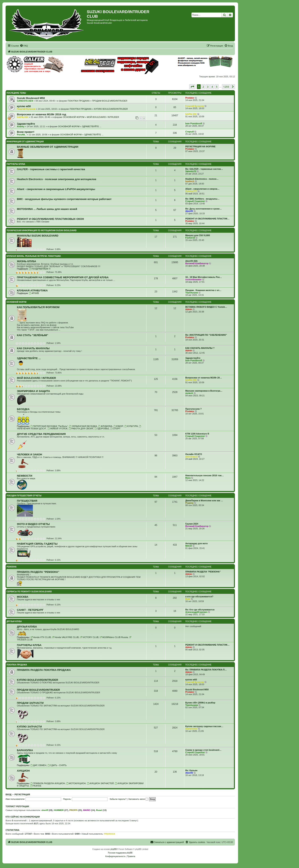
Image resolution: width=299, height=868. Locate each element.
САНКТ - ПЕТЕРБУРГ (30, 610)
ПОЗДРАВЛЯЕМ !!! (40, 269)
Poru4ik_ (21, 135)
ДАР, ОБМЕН (38, 765)
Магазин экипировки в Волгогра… (204, 391)
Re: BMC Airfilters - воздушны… (202, 199)
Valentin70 (191, 171)
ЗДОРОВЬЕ (102, 429)
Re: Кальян (191, 770)
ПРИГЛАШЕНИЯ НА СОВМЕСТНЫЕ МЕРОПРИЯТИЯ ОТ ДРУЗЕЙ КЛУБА (63, 277)
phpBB (113, 849)
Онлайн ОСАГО (194, 454)
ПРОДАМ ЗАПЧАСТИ (30, 703)
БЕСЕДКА (23, 409)
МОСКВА (23, 597)
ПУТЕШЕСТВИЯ (27, 501)
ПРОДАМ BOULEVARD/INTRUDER (110, 101)
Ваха (188, 478)
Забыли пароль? (118, 799)
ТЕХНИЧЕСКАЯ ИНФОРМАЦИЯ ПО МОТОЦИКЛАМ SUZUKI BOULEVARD (42, 230)
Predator (190, 98)
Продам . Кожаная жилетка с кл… (203, 290)
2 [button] (203, 87)
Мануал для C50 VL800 (198, 235)
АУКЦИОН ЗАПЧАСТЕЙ (100, 783)
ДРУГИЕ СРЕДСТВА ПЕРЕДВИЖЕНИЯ (41, 434)
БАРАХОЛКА (25, 750)
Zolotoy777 (191, 191)
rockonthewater (193, 279)
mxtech (189, 393)
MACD (189, 546)
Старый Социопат (195, 201)
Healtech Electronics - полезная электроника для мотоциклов (57, 179)
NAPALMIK (23, 117)
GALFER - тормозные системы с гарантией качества (51, 169)
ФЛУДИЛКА (105, 426)
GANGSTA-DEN (25, 101)
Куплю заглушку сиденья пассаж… (204, 726)
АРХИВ (34, 293)
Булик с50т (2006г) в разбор (200, 703)
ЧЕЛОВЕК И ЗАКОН (29, 454)
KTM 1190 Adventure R (197, 434)
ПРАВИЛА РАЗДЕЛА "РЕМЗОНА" (38, 572)
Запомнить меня (138, 799)
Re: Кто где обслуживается (200, 610)
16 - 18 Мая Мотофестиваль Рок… (204, 277)
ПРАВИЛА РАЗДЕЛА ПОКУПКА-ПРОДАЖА (44, 670)
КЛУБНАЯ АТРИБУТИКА (32, 290)
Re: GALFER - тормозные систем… (204, 169)
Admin (189, 309)
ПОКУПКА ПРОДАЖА (79, 101)
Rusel (99, 810)
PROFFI (73, 810)
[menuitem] (24, 46)
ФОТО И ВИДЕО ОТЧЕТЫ (33, 524)
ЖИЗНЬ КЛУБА (26, 261)
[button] (192, 87)
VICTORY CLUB (89, 637)
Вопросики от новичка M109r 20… (204, 378)
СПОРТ (115, 429)
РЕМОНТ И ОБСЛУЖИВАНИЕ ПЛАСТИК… (207, 219)
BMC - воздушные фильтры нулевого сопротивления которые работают (64, 199)
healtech (190, 181)
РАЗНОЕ (36, 786)
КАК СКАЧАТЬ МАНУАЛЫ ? (200, 348)
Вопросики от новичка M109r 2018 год (42, 114)
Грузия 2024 (192, 524)
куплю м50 (24, 106)
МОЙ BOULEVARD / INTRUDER (103, 117)
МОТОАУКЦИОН (76, 783)
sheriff (45, 810)
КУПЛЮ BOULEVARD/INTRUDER (111, 109)
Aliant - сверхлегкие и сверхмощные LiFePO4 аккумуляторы (56, 189)
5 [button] (217, 87)
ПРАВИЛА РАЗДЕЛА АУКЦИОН (48, 783)
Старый (190, 132)
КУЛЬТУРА (131, 426)
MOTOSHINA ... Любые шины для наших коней (47, 209)
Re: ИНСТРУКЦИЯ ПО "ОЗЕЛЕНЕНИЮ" (206, 335)
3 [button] (208, 87)
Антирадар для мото (196, 543)
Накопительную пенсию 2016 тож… (205, 475)
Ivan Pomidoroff (194, 123)
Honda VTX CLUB (41, 637)
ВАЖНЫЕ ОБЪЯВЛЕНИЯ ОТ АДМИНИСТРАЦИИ (48, 147)
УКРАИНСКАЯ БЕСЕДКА (83, 426)
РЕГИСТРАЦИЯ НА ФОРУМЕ (200, 146)
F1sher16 (190, 238)
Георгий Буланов (26, 109)
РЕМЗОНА (12, 567)
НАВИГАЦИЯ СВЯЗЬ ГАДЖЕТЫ (37, 544)
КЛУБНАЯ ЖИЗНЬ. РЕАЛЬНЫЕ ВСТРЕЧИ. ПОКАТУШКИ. (34, 256)
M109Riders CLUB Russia (114, 637)
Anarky (21, 126)
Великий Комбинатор (197, 263)
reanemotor (191, 729)
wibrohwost (191, 457)
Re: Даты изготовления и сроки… (204, 209)
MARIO (87, 810)
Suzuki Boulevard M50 (31, 98)
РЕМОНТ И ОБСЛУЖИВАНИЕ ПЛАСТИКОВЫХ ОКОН (50, 219)
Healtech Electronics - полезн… (202, 179)
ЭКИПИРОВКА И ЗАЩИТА (33, 391)
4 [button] (212, 87)
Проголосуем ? (193, 409)
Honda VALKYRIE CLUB (65, 637)
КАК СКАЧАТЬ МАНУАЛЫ (33, 348)
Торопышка (192, 293)
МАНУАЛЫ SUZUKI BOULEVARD (38, 236)
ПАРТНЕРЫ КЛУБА (16, 164)
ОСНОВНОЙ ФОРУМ (74, 117)
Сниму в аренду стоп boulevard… (203, 750)
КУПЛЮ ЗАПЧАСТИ (29, 727)
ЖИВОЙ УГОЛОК (58, 429)
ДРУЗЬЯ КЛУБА (14, 621)
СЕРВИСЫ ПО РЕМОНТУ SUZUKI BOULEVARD (29, 592)
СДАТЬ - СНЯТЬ (57, 765)
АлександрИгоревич (196, 612)
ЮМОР (118, 426)
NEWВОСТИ (25, 476)
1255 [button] (226, 87)
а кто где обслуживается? (199, 596)
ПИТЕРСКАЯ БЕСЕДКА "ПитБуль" (49, 426)
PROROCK (109, 834)
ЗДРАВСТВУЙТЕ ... (92, 126)
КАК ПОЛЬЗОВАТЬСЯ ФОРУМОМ (38, 307)
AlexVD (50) (191, 261)
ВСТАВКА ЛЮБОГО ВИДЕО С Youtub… (206, 307)
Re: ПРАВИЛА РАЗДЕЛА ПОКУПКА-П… (206, 670)
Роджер (189, 503)
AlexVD (189, 211)
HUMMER (59, 810)
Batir (188, 599)
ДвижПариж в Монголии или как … (204, 500)
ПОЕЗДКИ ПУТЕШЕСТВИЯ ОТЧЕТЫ (24, 496)
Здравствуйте (26, 124)
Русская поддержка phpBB (120, 853)
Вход (8, 794)
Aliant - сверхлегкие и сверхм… (202, 189)
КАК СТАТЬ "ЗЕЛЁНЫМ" (33, 335)
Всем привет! (26, 132)
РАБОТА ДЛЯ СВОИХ (81, 429)
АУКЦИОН (23, 771)
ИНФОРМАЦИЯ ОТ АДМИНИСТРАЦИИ (25, 142)
